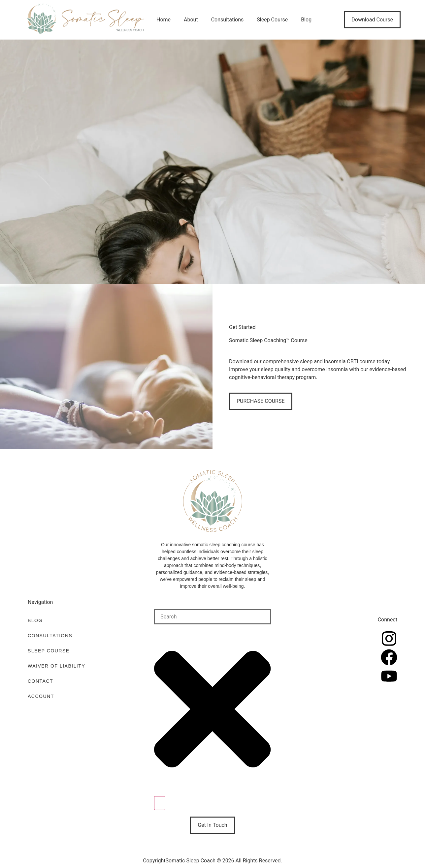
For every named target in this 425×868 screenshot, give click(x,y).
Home (163, 20)
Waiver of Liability (56, 666)
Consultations (228, 20)
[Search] (160, 803)
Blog (306, 20)
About (191, 20)
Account (41, 696)
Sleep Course (272, 20)
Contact (40, 681)
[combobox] (212, 617)
